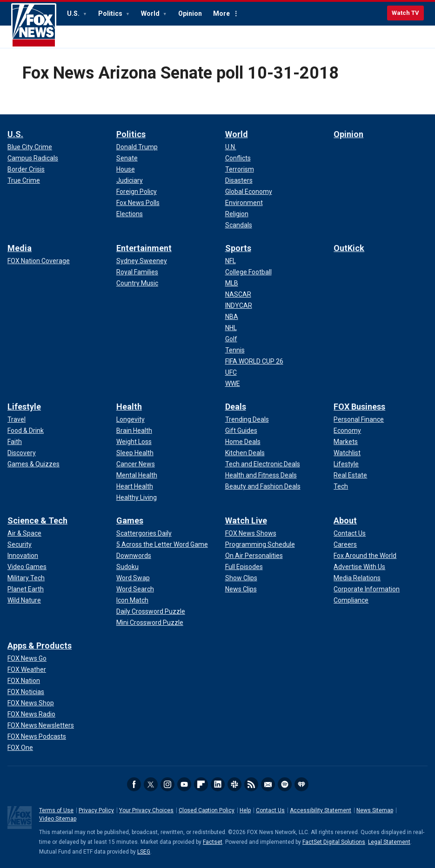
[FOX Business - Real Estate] (350, 475)
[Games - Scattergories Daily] (144, 533)
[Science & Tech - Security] (20, 544)
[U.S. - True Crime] (24, 180)
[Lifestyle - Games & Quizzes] (33, 464)
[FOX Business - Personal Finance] (359, 419)
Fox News (34, 26)
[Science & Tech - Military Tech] (26, 578)
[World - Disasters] (239, 180)
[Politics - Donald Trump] (137, 147)
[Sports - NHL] (231, 328)
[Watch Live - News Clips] (241, 589)
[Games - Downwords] (134, 556)
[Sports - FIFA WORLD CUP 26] (254, 361)
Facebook (134, 784)
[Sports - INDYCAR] (239, 305)
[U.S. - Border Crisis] (26, 169)
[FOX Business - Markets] (346, 442)
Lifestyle (24, 407)
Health (129, 407)
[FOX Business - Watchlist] (347, 453)
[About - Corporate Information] (367, 589)
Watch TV (405, 13)
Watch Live (246, 520)
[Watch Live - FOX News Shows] (251, 533)
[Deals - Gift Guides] (241, 431)
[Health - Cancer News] (136, 464)
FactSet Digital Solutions (334, 842)
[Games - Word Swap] (133, 578)
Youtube (184, 784)
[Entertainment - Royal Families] (137, 272)
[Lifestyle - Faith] (15, 442)
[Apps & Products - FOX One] (20, 748)
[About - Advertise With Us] (359, 567)
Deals (236, 407)
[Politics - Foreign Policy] (137, 192)
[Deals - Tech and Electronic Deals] (263, 464)
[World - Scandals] (239, 225)
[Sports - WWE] (233, 384)
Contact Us (270, 810)
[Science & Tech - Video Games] (27, 567)
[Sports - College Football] (248, 272)
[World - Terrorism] (240, 169)
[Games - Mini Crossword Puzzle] (150, 623)
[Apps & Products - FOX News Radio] (31, 714)
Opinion (190, 13)
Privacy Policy (96, 810)
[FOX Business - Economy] (347, 431)
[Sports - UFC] (231, 372)
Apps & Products (40, 646)
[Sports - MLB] (232, 283)
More (221, 13)
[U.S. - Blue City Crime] (30, 147)
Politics (111, 13)
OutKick (349, 248)
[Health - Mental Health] (137, 475)
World (151, 13)
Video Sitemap (58, 819)
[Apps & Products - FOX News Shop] (31, 703)
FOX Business (359, 407)
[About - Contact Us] (350, 533)
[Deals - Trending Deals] (247, 419)
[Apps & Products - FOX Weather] (27, 669)
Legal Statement (389, 842)
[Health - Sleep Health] (135, 453)
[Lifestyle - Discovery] (22, 453)
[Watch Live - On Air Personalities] (254, 556)
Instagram (167, 784)
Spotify (285, 784)
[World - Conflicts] (238, 158)
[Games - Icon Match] (132, 600)
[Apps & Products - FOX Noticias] (26, 692)
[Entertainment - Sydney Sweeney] (142, 261)
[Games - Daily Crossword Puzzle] (151, 611)
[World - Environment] (244, 203)
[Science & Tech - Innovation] (23, 556)
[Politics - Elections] (130, 214)
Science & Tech (37, 520)
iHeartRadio (301, 784)
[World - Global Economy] (249, 192)
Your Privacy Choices (146, 810)
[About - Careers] (345, 544)
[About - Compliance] (351, 600)
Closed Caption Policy (207, 810)
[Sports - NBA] (232, 317)
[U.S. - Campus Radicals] (33, 158)
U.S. (74, 13)
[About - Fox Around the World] (365, 556)
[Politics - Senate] (127, 158)
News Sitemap (375, 810)
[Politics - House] (126, 169)
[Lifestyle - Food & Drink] (26, 431)
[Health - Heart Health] (135, 486)
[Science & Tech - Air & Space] (24, 533)
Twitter (151, 784)
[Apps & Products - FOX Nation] (24, 681)
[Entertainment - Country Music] (137, 283)
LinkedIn (218, 784)
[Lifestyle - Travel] (17, 419)
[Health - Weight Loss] (134, 442)
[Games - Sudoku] (127, 567)
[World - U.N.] (231, 147)
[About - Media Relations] (357, 578)
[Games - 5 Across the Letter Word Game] (162, 544)
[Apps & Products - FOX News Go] (27, 658)
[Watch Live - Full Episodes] (244, 567)
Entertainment (144, 248)
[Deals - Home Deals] (243, 442)
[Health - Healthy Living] (137, 497)
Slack (234, 784)
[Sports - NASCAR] (238, 294)
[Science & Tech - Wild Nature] (24, 600)
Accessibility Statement (321, 810)
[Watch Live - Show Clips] (241, 578)
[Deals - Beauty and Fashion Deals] (263, 486)
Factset (213, 842)
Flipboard (201, 784)
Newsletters (268, 784)
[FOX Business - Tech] (341, 486)
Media (20, 248)
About (345, 520)
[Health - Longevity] (130, 419)
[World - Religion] (237, 214)
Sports (238, 248)
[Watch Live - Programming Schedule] (260, 544)
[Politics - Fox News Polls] (138, 203)
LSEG (144, 852)
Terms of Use (56, 810)
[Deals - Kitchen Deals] (245, 453)
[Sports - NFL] (231, 261)
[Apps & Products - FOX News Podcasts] (37, 736)
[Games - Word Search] (135, 589)
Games (130, 520)
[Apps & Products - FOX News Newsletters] (41, 725)
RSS (251, 784)
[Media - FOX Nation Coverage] (39, 261)
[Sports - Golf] (231, 339)
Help (245, 810)
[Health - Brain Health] (134, 431)
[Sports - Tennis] (235, 350)
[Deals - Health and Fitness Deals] (261, 475)
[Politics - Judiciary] (130, 180)
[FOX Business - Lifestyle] (346, 464)
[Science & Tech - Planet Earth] (26, 589)
